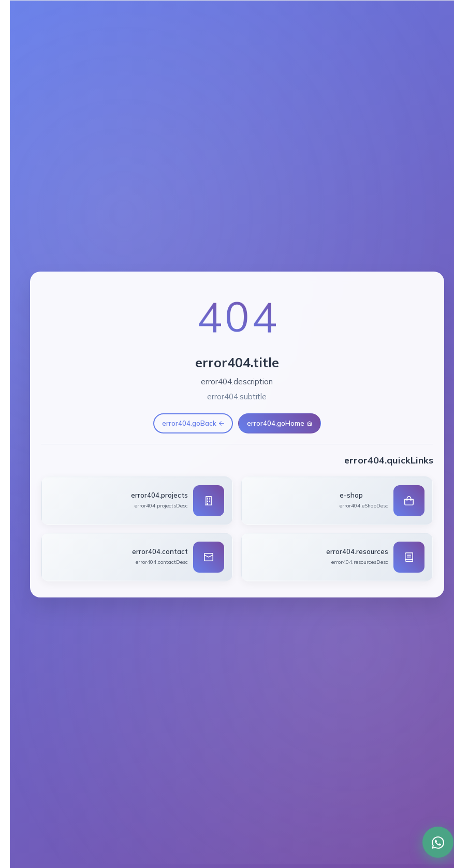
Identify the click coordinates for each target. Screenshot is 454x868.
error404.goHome (270, 423)
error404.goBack (183, 423)
